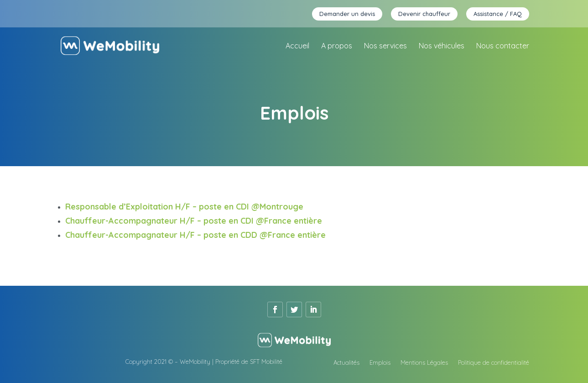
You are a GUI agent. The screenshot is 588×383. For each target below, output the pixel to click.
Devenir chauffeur (424, 14)
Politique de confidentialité (494, 363)
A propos (337, 46)
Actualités (346, 363)
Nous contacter (503, 46)
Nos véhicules (442, 46)
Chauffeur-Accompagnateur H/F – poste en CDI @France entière (195, 221)
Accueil (297, 46)
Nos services (385, 46)
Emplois (380, 363)
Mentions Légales (424, 363)
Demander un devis (347, 14)
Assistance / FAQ (498, 14)
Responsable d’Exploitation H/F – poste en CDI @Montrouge (184, 207)
